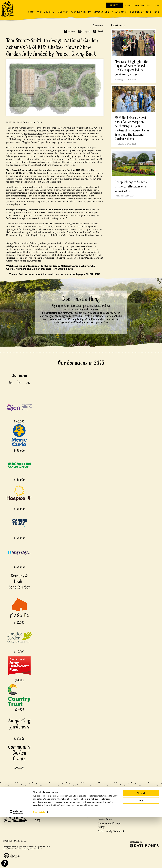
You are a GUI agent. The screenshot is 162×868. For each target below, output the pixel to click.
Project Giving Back (33, 133)
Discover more (43, 807)
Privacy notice (106, 815)
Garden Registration (77, 803)
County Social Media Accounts (109, 805)
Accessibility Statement (111, 831)
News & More (119, 12)
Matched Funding (76, 812)
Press (101, 811)
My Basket (146, 6)
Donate (115, 5)
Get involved (101, 12)
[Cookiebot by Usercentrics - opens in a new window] (16, 863)
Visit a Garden (46, 12)
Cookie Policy (105, 819)
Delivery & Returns (77, 799)
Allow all (141, 844)
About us (40, 803)
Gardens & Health (140, 12)
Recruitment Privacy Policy (109, 825)
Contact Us (104, 795)
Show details (39, 863)
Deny (141, 851)
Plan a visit (41, 799)
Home (31, 12)
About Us (63, 12)
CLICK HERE (93, 274)
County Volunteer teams (111, 799)
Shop (157, 12)
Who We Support (81, 12)
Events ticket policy (77, 816)
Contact (156, 6)
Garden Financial (76, 807)
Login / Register (132, 6)
